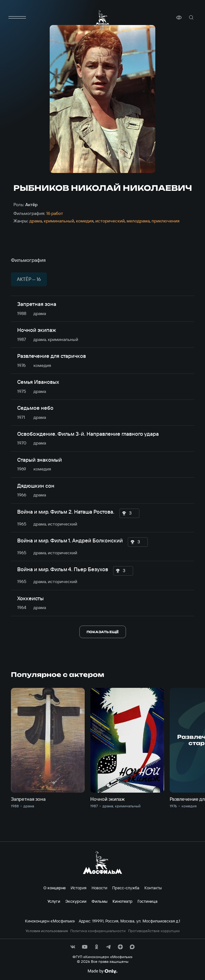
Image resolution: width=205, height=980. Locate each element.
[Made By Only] (102, 971)
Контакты (153, 888)
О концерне (55, 888)
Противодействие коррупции (154, 931)
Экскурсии (76, 901)
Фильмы (100, 901)
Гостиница (147, 901)
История (79, 888)
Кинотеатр (122, 901)
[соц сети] (73, 947)
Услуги (54, 901)
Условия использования (47, 931)
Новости (99, 888)
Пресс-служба (126, 888)
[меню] (17, 18)
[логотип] (102, 17)
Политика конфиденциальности (98, 931)
